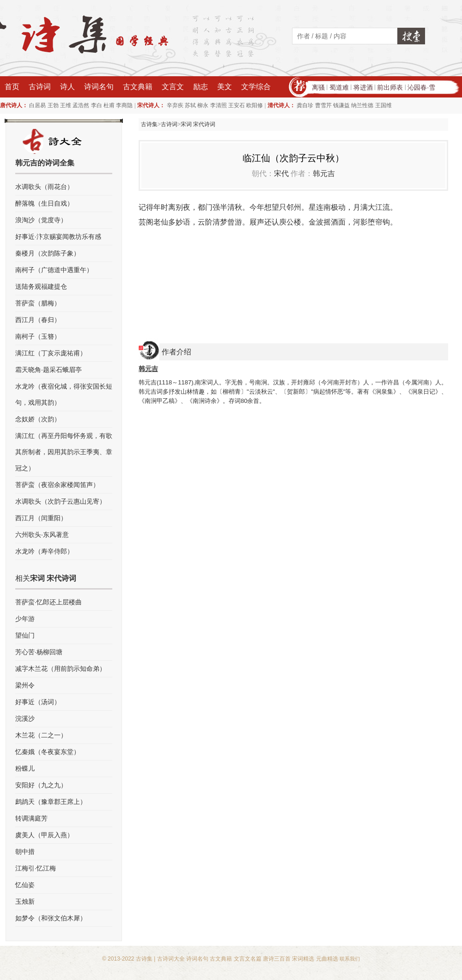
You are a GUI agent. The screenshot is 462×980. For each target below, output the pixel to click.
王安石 (237, 105)
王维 (66, 105)
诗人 (67, 87)
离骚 (318, 87)
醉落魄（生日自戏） (44, 203)
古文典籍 (138, 87)
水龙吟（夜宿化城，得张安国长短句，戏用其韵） (64, 394)
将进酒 (363, 87)
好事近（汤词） (38, 702)
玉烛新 (25, 901)
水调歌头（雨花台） (44, 187)
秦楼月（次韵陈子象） (48, 253)
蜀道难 (339, 87)
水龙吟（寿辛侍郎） (44, 551)
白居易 (37, 105)
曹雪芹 (323, 105)
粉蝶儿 (25, 768)
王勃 (53, 105)
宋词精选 (303, 959)
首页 (12, 87)
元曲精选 (327, 959)
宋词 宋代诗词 (198, 124)
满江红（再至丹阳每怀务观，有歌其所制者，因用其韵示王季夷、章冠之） (64, 452)
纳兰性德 (362, 105)
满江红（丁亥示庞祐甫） (51, 353)
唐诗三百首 (277, 959)
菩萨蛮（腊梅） (38, 303)
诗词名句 (99, 87)
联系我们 (350, 959)
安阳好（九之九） (41, 785)
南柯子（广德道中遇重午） (54, 270)
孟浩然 (81, 105)
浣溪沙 (25, 718)
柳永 (203, 105)
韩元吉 (324, 173)
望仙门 (25, 635)
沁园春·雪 (421, 87)
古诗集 (149, 124)
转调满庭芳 (31, 818)
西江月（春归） (38, 320)
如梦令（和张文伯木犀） (51, 918)
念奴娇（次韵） (38, 419)
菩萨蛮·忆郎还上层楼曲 (49, 602)
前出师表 (390, 87)
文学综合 (256, 87)
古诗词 (40, 87)
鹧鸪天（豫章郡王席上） (51, 802)
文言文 (173, 87)
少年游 (25, 619)
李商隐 (124, 105)
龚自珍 (305, 105)
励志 (201, 87)
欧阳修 (255, 105)
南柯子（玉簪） (38, 336)
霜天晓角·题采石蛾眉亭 (49, 370)
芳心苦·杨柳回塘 (39, 652)
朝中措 (25, 852)
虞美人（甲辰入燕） (44, 835)
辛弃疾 (175, 105)
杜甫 (109, 105)
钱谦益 (341, 105)
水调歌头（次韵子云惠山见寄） (61, 501)
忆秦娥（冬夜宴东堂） (48, 752)
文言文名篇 (248, 959)
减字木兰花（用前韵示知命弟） (61, 669)
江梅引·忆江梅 (36, 868)
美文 (225, 87)
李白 (97, 105)
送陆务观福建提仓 (41, 286)
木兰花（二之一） (41, 735)
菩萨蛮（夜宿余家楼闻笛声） (57, 485)
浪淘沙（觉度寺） (41, 220)
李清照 (219, 105)
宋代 (281, 173)
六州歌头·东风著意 (42, 535)
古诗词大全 (171, 959)
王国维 (383, 105)
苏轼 (190, 105)
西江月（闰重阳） (41, 518)
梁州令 (25, 685)
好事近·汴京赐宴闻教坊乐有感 (58, 237)
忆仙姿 (25, 885)
